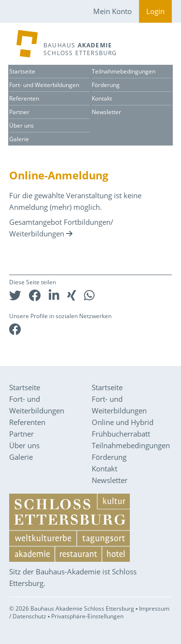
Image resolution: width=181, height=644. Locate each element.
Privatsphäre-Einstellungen (87, 616)
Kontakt (102, 98)
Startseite (22, 71)
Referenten (24, 98)
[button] (15, 295)
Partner (19, 112)
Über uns (21, 125)
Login (155, 11)
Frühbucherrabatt (121, 434)
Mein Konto (112, 11)
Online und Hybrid (123, 422)
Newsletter (106, 112)
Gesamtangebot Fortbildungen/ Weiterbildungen (61, 228)
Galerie (19, 139)
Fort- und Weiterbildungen (44, 85)
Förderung (106, 85)
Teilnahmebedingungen (124, 71)
